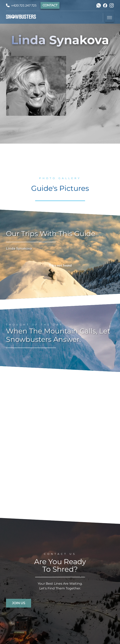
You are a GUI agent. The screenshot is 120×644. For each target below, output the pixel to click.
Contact (50, 5)
